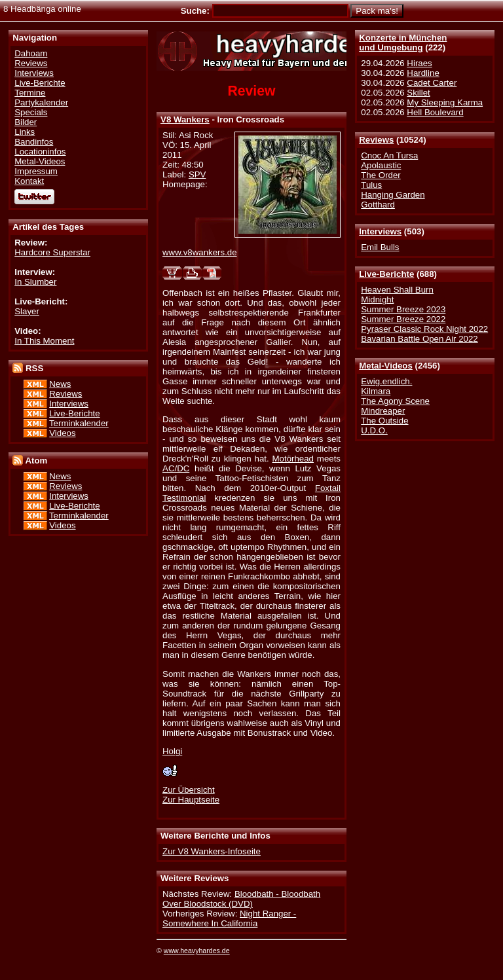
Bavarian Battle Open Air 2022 (419, 339)
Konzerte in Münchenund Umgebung (403, 43)
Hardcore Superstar (52, 252)
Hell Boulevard (435, 112)
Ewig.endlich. (386, 381)
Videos (62, 433)
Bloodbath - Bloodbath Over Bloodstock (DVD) (241, 899)
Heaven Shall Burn (397, 290)
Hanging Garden (393, 195)
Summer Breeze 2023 (403, 309)
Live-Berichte (386, 274)
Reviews (376, 140)
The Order (381, 175)
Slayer (27, 311)
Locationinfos (40, 152)
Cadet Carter (432, 83)
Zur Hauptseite (191, 800)
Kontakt (29, 181)
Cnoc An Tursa (389, 155)
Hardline (423, 73)
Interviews (380, 231)
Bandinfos (34, 142)
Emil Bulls (380, 247)
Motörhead (293, 459)
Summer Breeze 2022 (403, 319)
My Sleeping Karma (445, 102)
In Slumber (35, 282)
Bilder (26, 122)
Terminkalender (79, 423)
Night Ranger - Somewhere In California (229, 918)
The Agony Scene (395, 401)
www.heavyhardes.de (197, 951)
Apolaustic (381, 165)
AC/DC (176, 468)
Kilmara (376, 391)
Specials (31, 112)
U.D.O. (374, 430)
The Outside (384, 421)
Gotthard (378, 205)
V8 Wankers (185, 119)
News (60, 384)
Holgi (172, 751)
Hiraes (419, 63)
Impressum (36, 171)
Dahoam (31, 53)
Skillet (418, 93)
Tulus (371, 185)
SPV (197, 174)
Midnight (377, 299)
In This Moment (44, 341)
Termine (30, 93)
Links (25, 132)
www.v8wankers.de (200, 252)
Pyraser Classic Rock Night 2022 (424, 329)
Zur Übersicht (189, 790)
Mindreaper (383, 411)
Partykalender (41, 102)
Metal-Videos (386, 366)
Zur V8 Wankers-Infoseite (212, 851)
